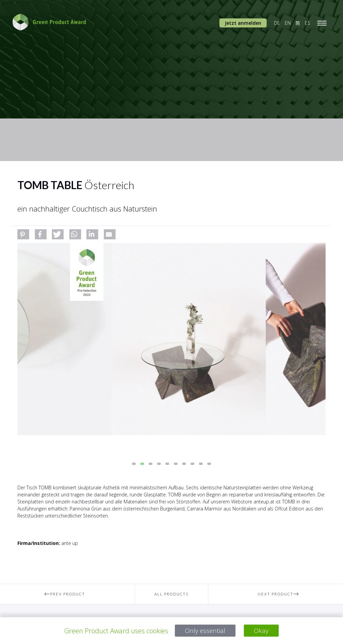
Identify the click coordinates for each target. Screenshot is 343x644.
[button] (23, 234)
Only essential (205, 631)
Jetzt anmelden (243, 23)
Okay (262, 631)
